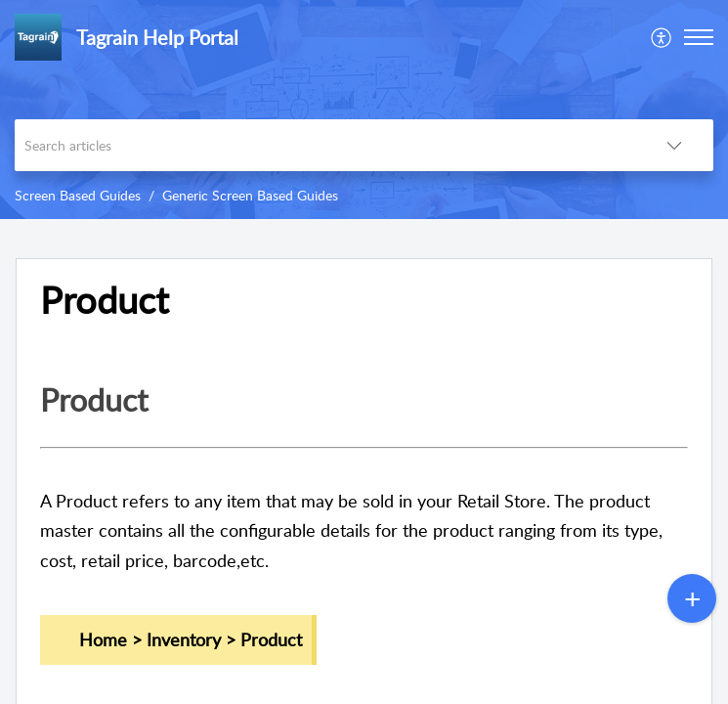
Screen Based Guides (78, 195)
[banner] (364, 110)
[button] (699, 37)
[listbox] (674, 145)
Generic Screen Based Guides (250, 195)
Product (105, 300)
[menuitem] (662, 37)
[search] (325, 145)
